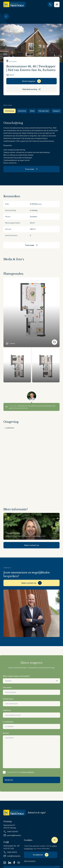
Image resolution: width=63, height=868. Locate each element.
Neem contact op (32, 545)
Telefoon (7, 710)
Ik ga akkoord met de (20, 772)
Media (32, 111)
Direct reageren (29, 81)
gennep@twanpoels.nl (14, 835)
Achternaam (8, 699)
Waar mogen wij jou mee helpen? (16, 676)
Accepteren (38, 855)
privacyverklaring (28, 772)
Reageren (56, 111)
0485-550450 (11, 832)
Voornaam (7, 687)
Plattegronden (44, 111)
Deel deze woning (32, 89)
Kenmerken (22, 111)
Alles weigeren (30, 861)
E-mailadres (8, 722)
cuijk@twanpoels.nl (13, 856)
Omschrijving (10, 111)
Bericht (6, 733)
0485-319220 (10, 852)
